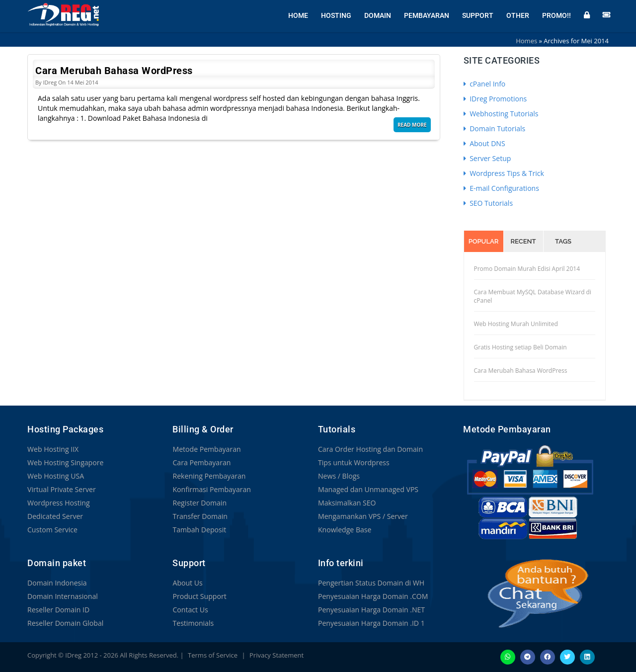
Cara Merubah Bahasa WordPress (114, 71)
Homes (526, 41)
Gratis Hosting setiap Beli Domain (520, 347)
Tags (563, 241)
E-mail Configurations (501, 188)
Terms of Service (213, 655)
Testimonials (193, 623)
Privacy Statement (277, 655)
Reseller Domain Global (65, 623)
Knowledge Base (345, 530)
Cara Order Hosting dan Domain (370, 449)
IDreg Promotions (495, 99)
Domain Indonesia (57, 583)
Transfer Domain (200, 516)
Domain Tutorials (495, 128)
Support (478, 15)
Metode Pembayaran (206, 449)
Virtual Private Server (61, 489)
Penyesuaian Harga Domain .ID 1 (371, 623)
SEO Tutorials (488, 203)
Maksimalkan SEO (347, 503)
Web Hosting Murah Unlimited (516, 324)
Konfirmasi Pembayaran (211, 489)
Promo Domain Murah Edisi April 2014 (527, 269)
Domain (378, 15)
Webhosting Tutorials (501, 114)
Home (298, 15)
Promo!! (556, 15)
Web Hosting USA (56, 476)
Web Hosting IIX (53, 449)
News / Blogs (339, 476)
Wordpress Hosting (58, 503)
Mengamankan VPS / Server (363, 516)
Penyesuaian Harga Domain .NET (371, 610)
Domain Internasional (62, 596)
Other (518, 15)
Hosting (336, 15)
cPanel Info (485, 84)
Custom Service (52, 530)
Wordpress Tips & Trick (504, 173)
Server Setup (487, 158)
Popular (484, 241)
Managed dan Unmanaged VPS (368, 489)
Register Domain (199, 503)
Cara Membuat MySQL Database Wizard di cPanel (533, 296)
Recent (523, 241)
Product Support (199, 596)
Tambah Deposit (199, 530)
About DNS (484, 143)
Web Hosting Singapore (65, 462)
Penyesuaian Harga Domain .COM (373, 596)
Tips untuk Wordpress (354, 462)
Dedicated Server (55, 516)
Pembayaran (427, 15)
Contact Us (190, 610)
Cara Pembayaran (201, 462)
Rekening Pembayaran (209, 476)
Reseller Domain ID (58, 610)
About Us (187, 583)
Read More (412, 125)
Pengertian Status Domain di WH (371, 583)
